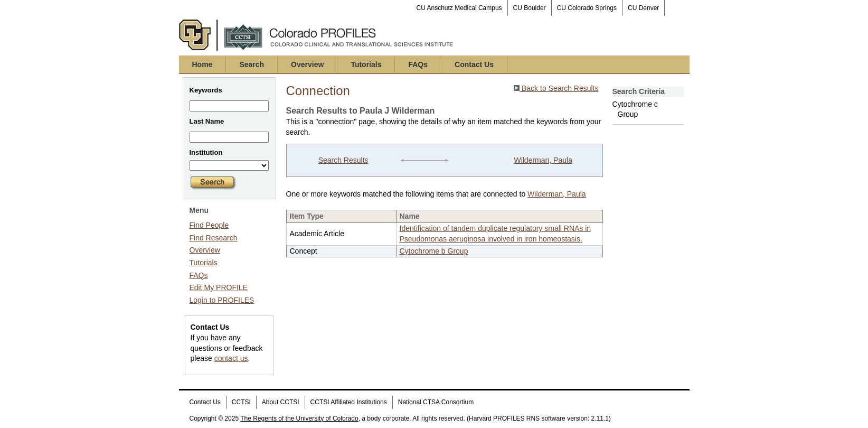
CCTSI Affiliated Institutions (349, 402)
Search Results (343, 160)
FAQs (418, 64)
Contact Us (474, 64)
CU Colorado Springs (587, 8)
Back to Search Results (556, 88)
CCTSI (241, 402)
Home (202, 64)
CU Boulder (530, 8)
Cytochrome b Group (434, 251)
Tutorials (366, 64)
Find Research (214, 238)
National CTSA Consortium (436, 402)
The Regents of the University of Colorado (299, 418)
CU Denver (643, 8)
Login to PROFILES (222, 300)
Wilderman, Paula (543, 160)
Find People (209, 225)
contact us (231, 358)
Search (252, 64)
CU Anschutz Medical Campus (459, 8)
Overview (307, 64)
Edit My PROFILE (219, 287)
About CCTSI (281, 402)
